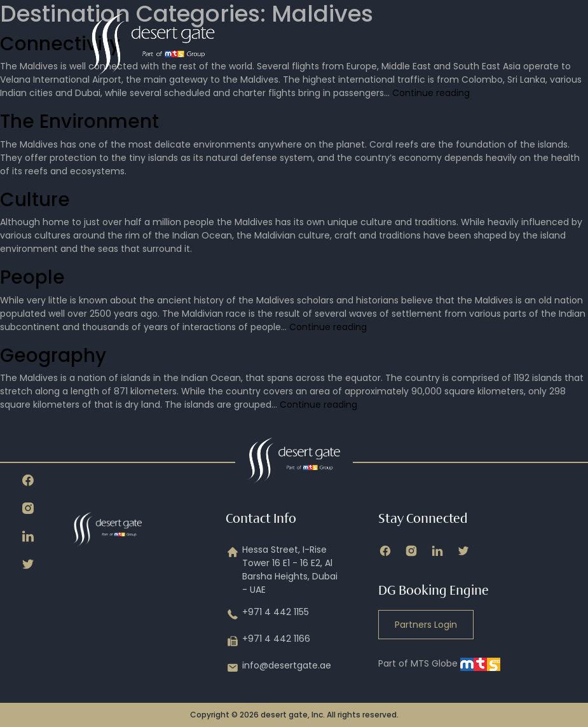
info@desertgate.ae (278, 668)
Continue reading (431, 93)
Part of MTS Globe (439, 663)
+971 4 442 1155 (267, 614)
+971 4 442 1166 (268, 641)
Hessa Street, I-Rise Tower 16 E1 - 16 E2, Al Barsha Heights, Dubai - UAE (282, 570)
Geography (53, 355)
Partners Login (426, 625)
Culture (35, 199)
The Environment (79, 121)
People (32, 277)
